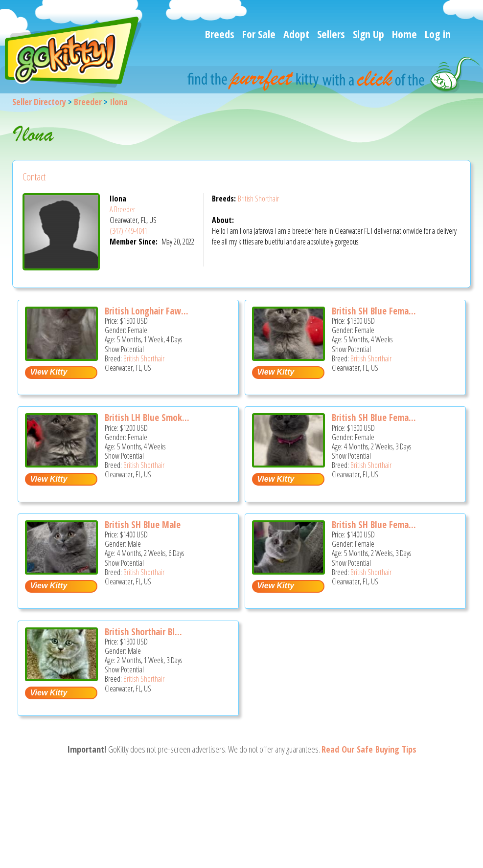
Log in (438, 34)
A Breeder (122, 209)
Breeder (88, 102)
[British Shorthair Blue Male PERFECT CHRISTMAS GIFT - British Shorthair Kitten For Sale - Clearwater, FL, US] (61, 678)
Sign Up (368, 34)
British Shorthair (258, 199)
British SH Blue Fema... (374, 311)
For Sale (259, 34)
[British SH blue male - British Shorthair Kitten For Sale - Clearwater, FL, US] (61, 571)
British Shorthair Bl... (143, 632)
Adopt (296, 34)
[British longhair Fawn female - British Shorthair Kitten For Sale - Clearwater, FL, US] (61, 357)
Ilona (119, 102)
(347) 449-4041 (128, 231)
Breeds (220, 34)
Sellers (331, 34)
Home (404, 34)
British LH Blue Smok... (147, 418)
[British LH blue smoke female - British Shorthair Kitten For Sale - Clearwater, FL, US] (61, 464)
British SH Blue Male (143, 525)
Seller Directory (39, 102)
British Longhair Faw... (147, 311)
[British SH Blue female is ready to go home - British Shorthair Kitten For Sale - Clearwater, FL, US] (288, 571)
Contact (34, 177)
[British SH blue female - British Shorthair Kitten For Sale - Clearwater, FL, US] (288, 357)
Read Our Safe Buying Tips (369, 749)
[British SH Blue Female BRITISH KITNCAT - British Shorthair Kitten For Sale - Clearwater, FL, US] (288, 464)
